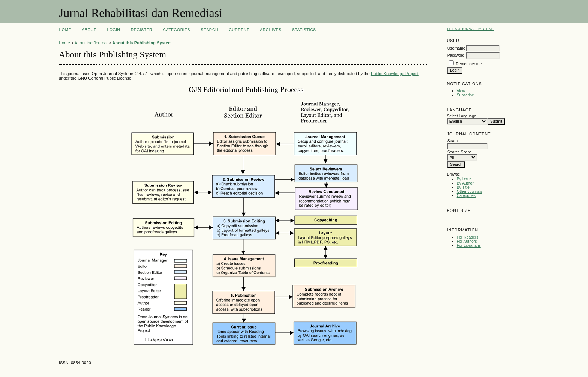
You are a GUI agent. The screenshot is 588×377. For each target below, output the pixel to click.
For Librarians (469, 246)
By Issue (464, 179)
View (461, 91)
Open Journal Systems (471, 29)
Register (142, 30)
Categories (466, 196)
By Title (463, 187)
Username (456, 48)
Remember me (469, 64)
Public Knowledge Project (395, 74)
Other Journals (469, 192)
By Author (465, 183)
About (89, 30)
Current (239, 30)
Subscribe (465, 95)
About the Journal (91, 43)
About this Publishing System (142, 43)
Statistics (304, 30)
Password (456, 55)
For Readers (468, 237)
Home (65, 30)
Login (113, 30)
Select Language (462, 116)
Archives (271, 30)
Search (210, 30)
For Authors (467, 241)
